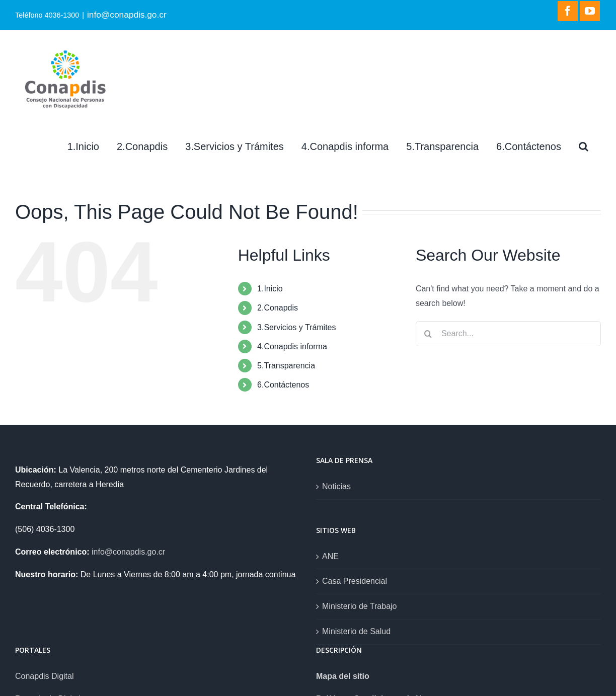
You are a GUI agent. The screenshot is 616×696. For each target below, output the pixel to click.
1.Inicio (270, 289)
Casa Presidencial (355, 581)
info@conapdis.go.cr (127, 15)
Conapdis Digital (45, 676)
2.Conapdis (278, 308)
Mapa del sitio (343, 676)
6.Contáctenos (283, 385)
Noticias (336, 486)
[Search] (584, 146)
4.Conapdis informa (292, 346)
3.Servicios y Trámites (296, 327)
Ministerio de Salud (356, 631)
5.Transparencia (286, 366)
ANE (330, 556)
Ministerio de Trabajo (360, 606)
